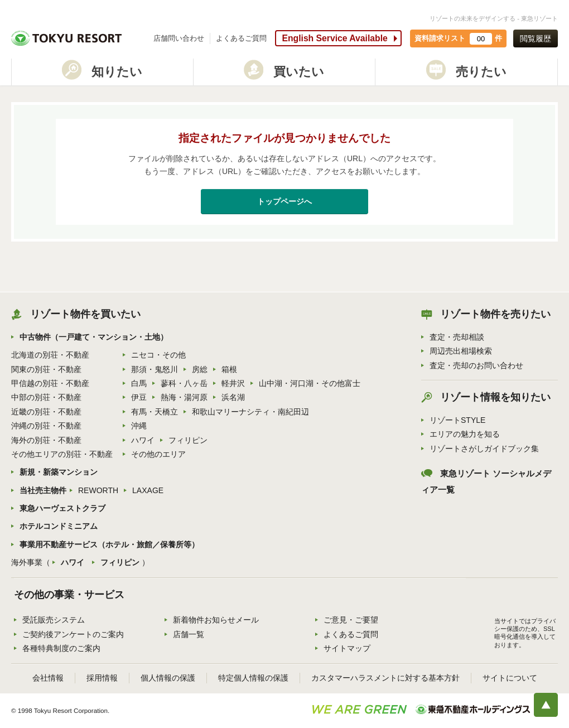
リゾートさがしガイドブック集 (484, 449)
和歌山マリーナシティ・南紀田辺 (250, 412)
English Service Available (334, 38)
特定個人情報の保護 (253, 678)
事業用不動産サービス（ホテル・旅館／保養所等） (109, 544)
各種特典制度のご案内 (61, 648)
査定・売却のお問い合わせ (476, 365)
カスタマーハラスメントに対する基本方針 (385, 678)
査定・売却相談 (457, 337)
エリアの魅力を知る (465, 434)
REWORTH (98, 490)
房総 (200, 369)
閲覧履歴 (536, 38)
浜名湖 (233, 397)
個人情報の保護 (168, 678)
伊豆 (139, 397)
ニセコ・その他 (158, 355)
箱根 (229, 369)
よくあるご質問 (241, 38)
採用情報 (102, 678)
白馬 (139, 383)
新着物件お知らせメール (216, 620)
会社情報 (48, 678)
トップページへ (284, 201)
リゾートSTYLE (457, 420)
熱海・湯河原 (184, 397)
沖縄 (139, 426)
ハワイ (143, 440)
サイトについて (510, 678)
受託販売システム (54, 620)
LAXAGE (148, 490)
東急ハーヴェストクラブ (62, 508)
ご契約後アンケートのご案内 (73, 634)
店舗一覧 (189, 634)
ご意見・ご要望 (351, 620)
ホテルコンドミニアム (59, 526)
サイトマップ (347, 648)
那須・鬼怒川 (155, 369)
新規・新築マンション (59, 472)
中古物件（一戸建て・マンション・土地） (94, 337)
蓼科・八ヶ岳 (184, 383)
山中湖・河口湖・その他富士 (310, 383)
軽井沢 (233, 383)
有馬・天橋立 (155, 412)
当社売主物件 (43, 490)
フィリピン (188, 440)
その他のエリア (158, 454)
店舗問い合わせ (179, 38)
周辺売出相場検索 (461, 351)
